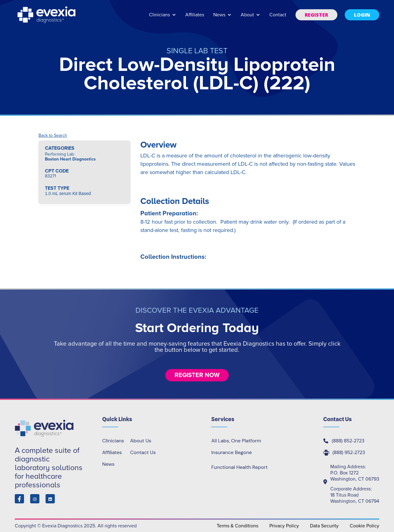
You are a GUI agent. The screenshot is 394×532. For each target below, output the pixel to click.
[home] (47, 15)
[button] (163, 18)
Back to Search (53, 136)
